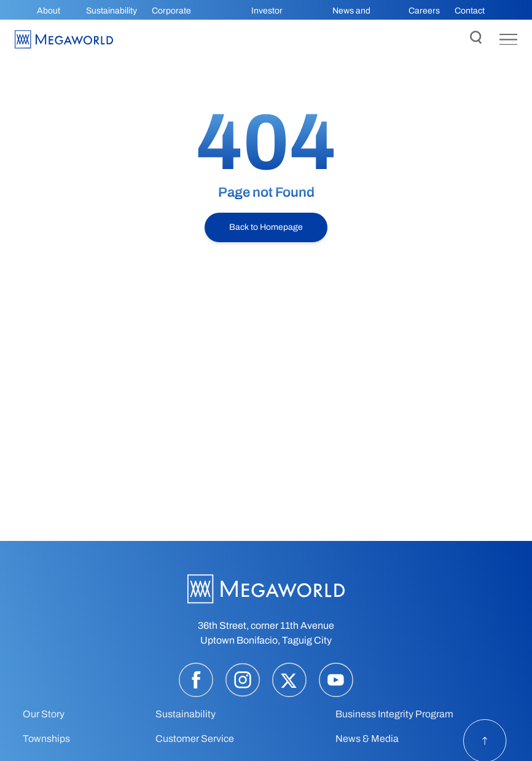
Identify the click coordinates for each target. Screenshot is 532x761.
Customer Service (195, 739)
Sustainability (111, 11)
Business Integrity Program (394, 714)
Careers (424, 11)
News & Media (367, 739)
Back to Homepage (266, 227)
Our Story (44, 714)
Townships (46, 739)
